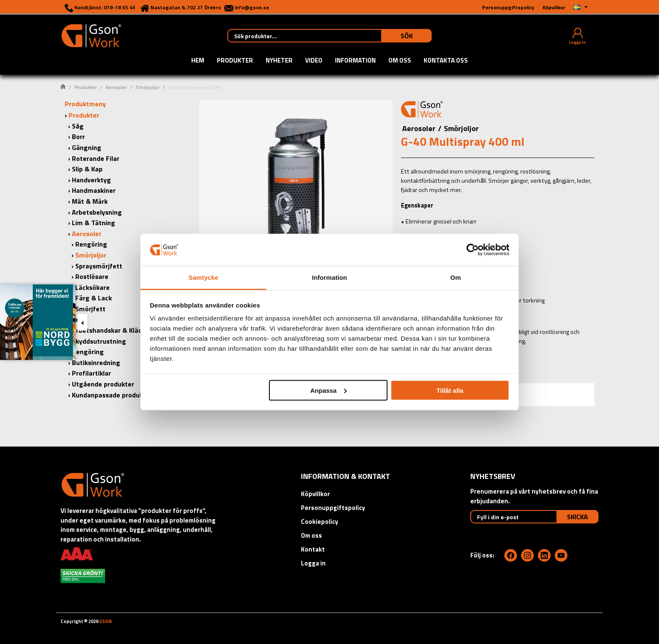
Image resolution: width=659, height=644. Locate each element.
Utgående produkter (103, 384)
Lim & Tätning (94, 223)
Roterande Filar (96, 158)
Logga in (313, 563)
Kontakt (313, 549)
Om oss (400, 61)
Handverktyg (91, 180)
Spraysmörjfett (99, 266)
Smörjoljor (148, 87)
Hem (198, 61)
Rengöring (91, 244)
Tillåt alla (450, 390)
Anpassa (328, 390)
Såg (78, 126)
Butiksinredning (96, 363)
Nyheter (279, 61)
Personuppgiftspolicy (333, 508)
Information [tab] (329, 277)
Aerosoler (116, 87)
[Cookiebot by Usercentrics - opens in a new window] (473, 250)
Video (314, 61)
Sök (407, 36)
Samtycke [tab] (204, 277)
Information (355, 61)
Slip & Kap (87, 169)
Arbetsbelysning (97, 212)
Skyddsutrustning (99, 341)
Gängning (87, 147)
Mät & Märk (90, 201)
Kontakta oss (446, 61)
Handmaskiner (94, 190)
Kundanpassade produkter (112, 395)
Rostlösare (92, 276)
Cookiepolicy (320, 522)
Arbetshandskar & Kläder (110, 330)
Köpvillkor (315, 494)
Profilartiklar (91, 373)
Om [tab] (455, 277)
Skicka (577, 517)
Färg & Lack (94, 298)
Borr (78, 137)
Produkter (235, 61)
